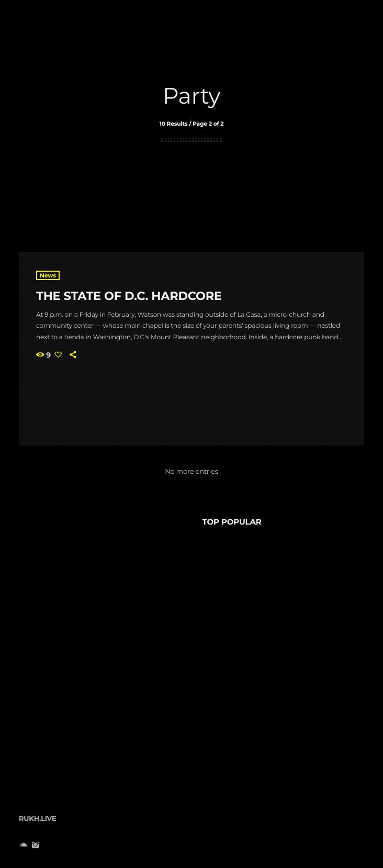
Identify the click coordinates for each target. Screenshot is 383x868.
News (48, 275)
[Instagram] (35, 846)
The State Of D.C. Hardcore (129, 296)
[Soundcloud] (23, 846)
